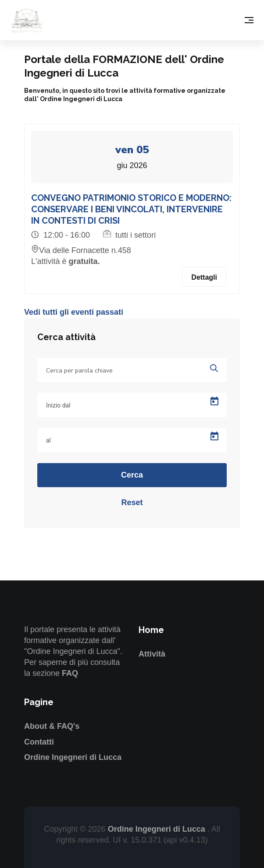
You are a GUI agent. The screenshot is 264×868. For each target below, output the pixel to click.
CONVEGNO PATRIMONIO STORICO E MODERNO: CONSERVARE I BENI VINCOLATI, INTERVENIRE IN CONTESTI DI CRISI (131, 209)
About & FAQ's (52, 726)
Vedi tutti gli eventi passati (74, 312)
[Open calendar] (214, 401)
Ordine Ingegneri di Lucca (73, 757)
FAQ (70, 673)
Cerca (132, 475)
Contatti (39, 742)
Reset (132, 503)
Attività (152, 654)
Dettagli (204, 277)
